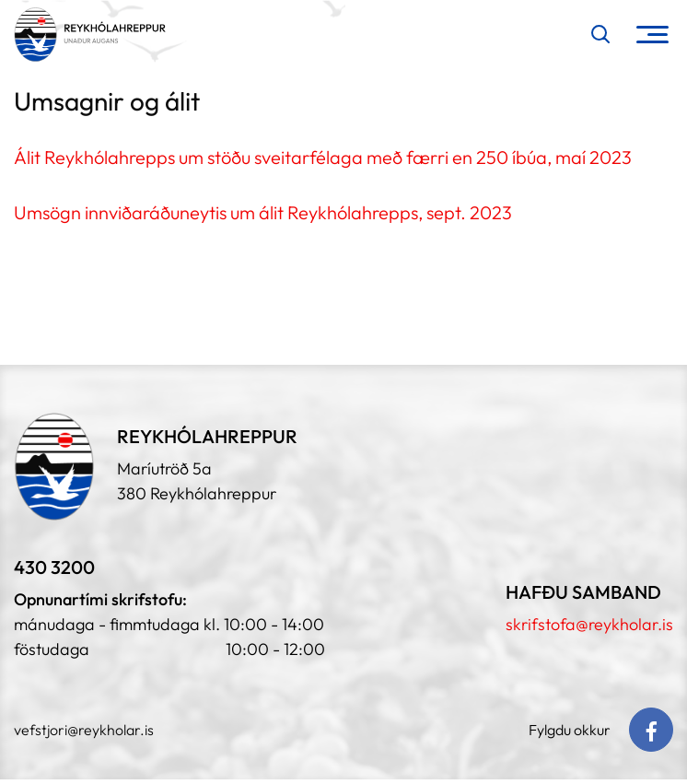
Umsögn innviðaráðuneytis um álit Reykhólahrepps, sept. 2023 (263, 212)
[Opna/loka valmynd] (652, 35)
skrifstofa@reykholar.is (589, 624)
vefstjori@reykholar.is (84, 730)
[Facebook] (651, 730)
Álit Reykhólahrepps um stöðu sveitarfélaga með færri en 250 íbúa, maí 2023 (323, 157)
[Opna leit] (600, 34)
